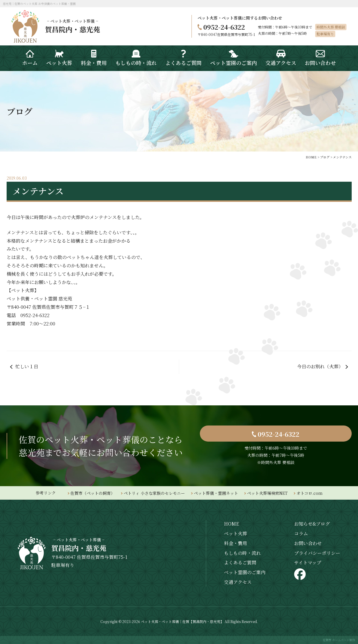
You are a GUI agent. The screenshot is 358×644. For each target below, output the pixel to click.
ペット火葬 (236, 533)
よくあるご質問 (240, 562)
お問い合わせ (308, 543)
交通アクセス (238, 582)
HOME (231, 524)
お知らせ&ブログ (312, 524)
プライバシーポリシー (317, 553)
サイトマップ (308, 562)
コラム (301, 533)
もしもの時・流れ (242, 553)
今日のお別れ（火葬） (320, 366)
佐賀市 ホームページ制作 (339, 640)
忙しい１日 (27, 366)
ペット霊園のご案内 (245, 572)
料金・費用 (236, 543)
